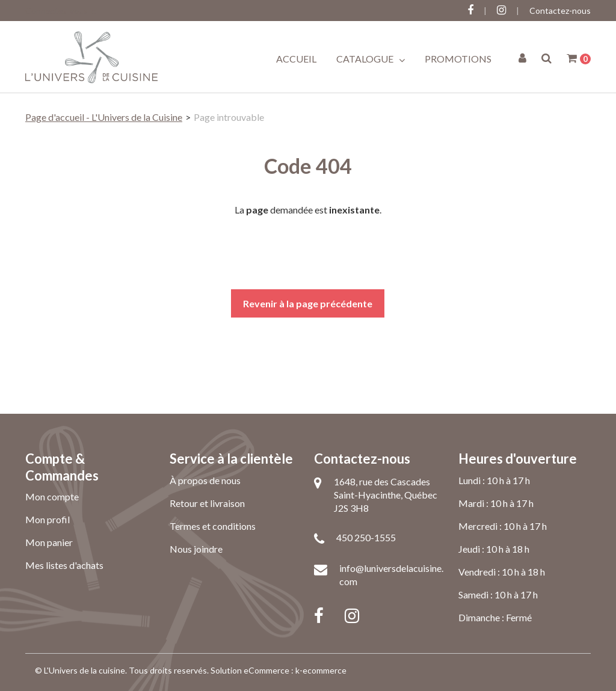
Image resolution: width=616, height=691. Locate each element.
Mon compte (52, 496)
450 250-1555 (366, 537)
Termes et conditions (213, 526)
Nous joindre (196, 549)
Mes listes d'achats (64, 565)
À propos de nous (205, 480)
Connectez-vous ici (61, 11)
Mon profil (48, 519)
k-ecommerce (321, 670)
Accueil (296, 59)
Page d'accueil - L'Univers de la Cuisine (104, 117)
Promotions (458, 59)
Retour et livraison (207, 503)
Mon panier (49, 542)
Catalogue (371, 59)
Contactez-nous (560, 11)
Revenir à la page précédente (308, 303)
